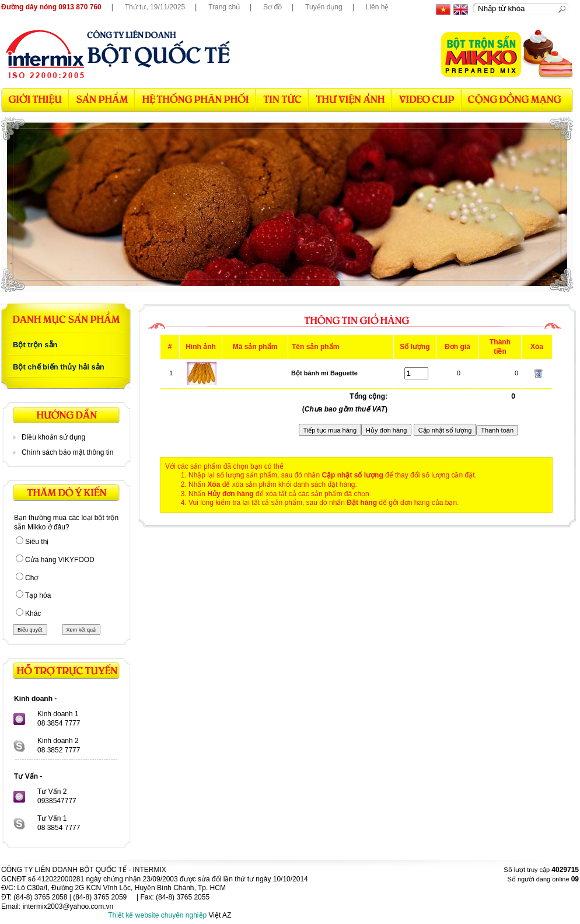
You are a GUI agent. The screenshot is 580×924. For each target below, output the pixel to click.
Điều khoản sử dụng (53, 437)
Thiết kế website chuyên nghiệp (157, 915)
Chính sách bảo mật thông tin (67, 452)
